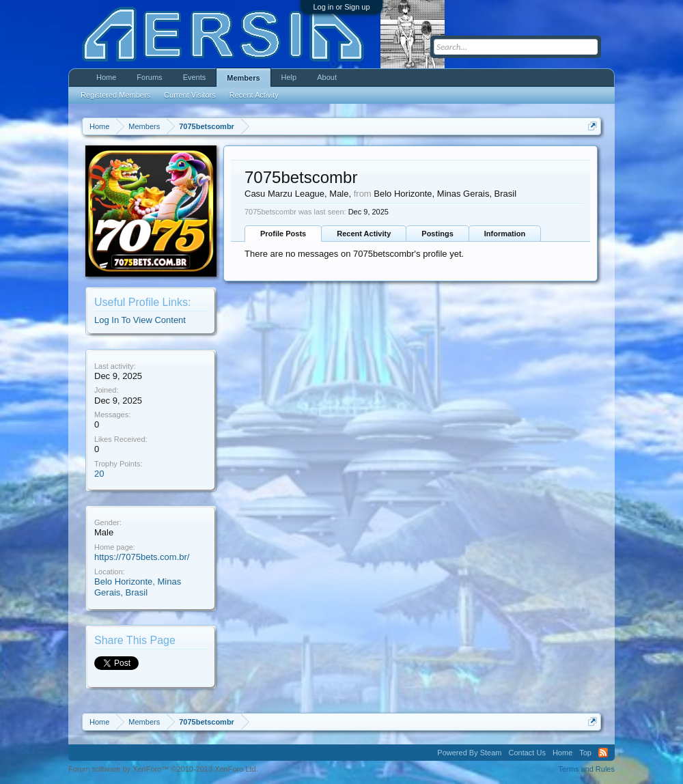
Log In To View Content (140, 320)
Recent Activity (364, 234)
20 (99, 474)
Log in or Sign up (341, 7)
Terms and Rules (586, 769)
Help (289, 77)
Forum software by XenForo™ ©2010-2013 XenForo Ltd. (163, 769)
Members (243, 78)
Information (505, 234)
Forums (149, 77)
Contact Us (527, 753)
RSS (603, 753)
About (327, 77)
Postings (437, 234)
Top (585, 753)
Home (106, 77)
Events (195, 77)
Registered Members (115, 95)
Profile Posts (283, 234)
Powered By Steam (469, 753)
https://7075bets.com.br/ (142, 557)
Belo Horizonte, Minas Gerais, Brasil (138, 587)
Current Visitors (190, 95)
